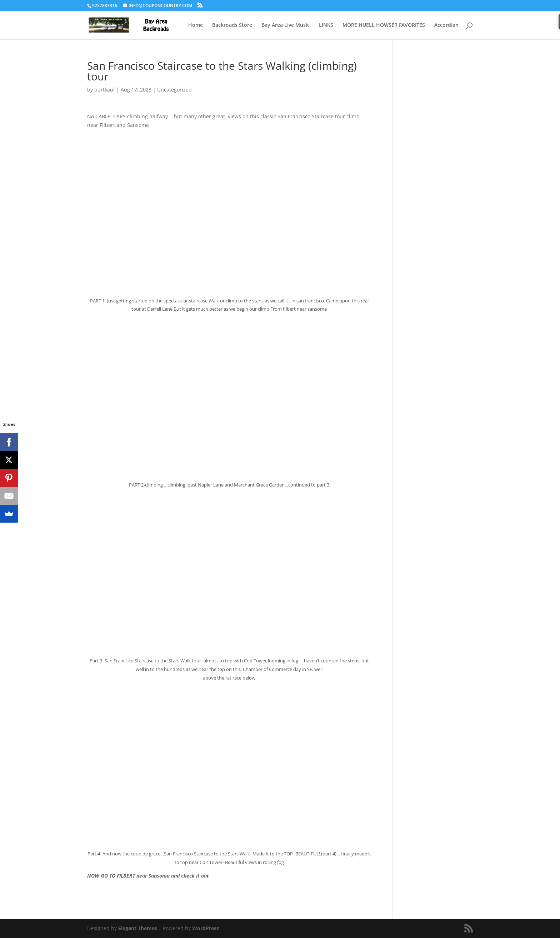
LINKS (326, 25)
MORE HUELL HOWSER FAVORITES (384, 25)
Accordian (446, 25)
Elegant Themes (138, 928)
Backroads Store (232, 25)
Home (196, 25)
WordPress (206, 928)
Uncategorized (174, 90)
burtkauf (105, 90)
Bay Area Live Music (286, 25)
